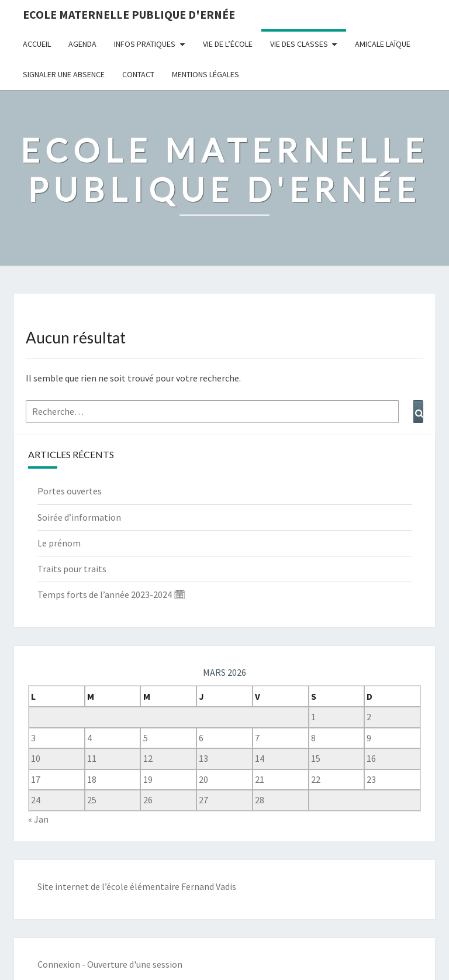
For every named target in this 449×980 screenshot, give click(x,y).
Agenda (82, 44)
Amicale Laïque (383, 44)
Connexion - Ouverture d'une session (110, 964)
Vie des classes (299, 44)
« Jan (38, 819)
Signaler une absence (64, 74)
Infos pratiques (145, 44)
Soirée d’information (79, 517)
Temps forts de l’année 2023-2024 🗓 (111, 594)
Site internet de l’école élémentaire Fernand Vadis (137, 886)
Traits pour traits (72, 569)
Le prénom (59, 543)
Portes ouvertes (70, 491)
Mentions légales (205, 74)
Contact (138, 74)
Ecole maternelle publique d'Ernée (129, 14)
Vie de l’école (228, 44)
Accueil (37, 44)
